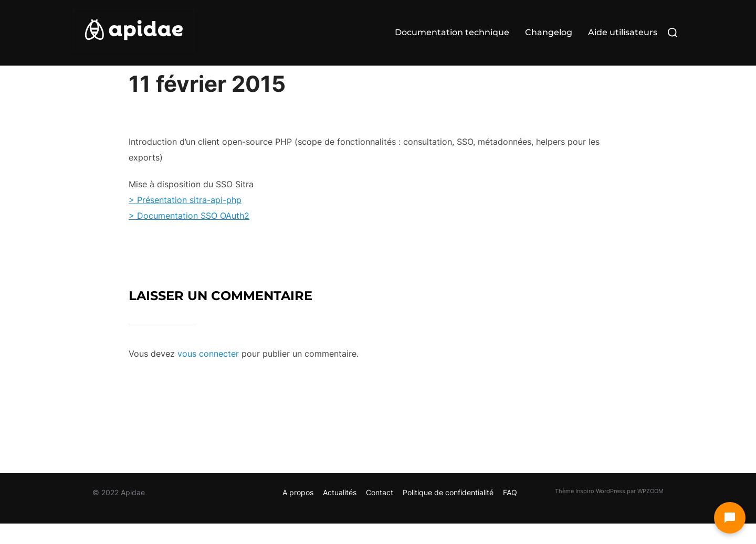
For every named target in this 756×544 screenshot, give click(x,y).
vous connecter (208, 374)
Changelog (549, 32)
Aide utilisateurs (623, 32)
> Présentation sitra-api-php (185, 220)
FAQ (510, 513)
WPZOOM (650, 511)
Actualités (340, 513)
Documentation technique (452, 32)
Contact (380, 513)
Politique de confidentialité (448, 513)
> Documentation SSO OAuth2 (189, 236)
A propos (298, 513)
